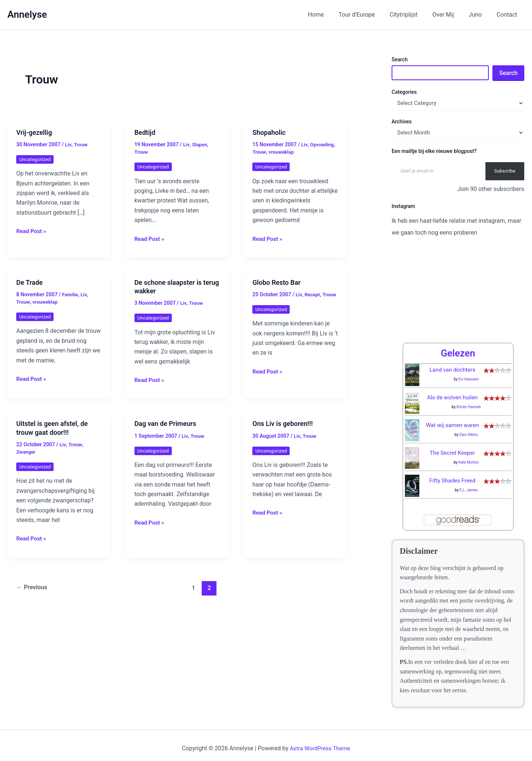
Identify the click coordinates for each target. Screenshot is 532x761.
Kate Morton (469, 456)
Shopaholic (269, 132)
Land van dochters (452, 364)
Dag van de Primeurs (165, 424)
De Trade (30, 282)
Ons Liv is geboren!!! (282, 424)
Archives (402, 122)
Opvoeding (322, 144)
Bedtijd (145, 132)
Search (400, 59)
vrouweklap (282, 152)
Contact (508, 15)
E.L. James (469, 484)
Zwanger (26, 452)
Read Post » (32, 231)
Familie (71, 294)
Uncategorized (36, 159)
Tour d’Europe (370, 15)
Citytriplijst (414, 15)
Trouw (81, 144)
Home (332, 15)
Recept (313, 294)
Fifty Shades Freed (453, 475)
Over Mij (450, 15)
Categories (404, 92)
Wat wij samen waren (452, 419)
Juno (480, 15)
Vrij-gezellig (34, 132)
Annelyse (27, 14)
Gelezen (458, 347)
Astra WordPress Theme (320, 742)
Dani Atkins (468, 429)
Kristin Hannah (469, 401)
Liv (68, 144)
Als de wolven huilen (452, 391)
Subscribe (505, 171)
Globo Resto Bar (276, 282)
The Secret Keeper (453, 447)
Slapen (200, 144)
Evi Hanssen (469, 373)
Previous (33, 588)
